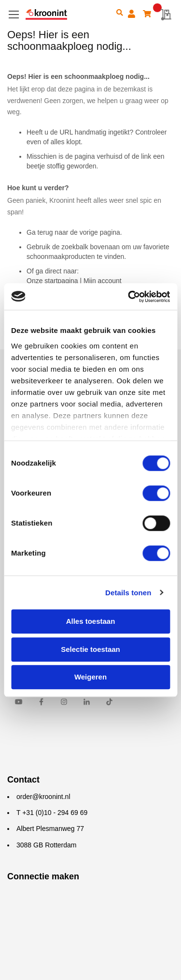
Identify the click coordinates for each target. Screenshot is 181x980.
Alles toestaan (91, 621)
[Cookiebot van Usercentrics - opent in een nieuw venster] (129, 297)
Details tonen (128, 593)
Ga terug (40, 232)
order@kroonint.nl (43, 797)
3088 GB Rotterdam (47, 845)
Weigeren (90, 677)
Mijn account (103, 281)
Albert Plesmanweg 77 (50, 829)
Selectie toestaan (90, 649)
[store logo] (67, 15)
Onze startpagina (52, 281)
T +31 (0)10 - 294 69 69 (52, 813)
